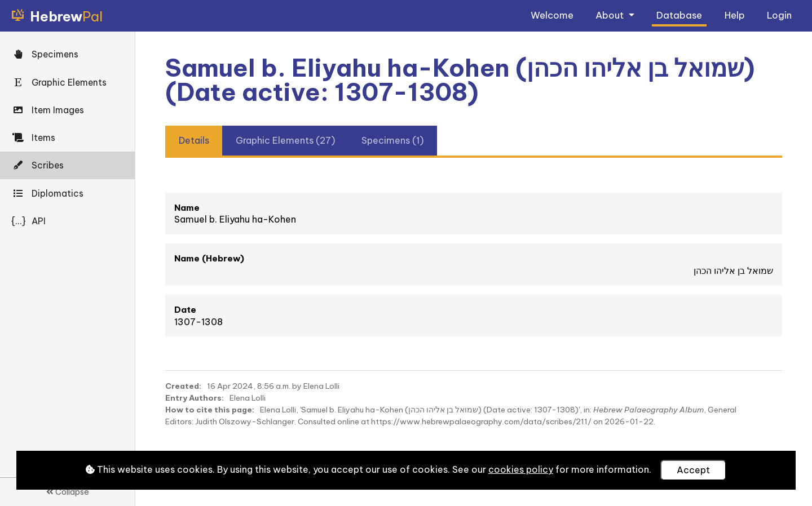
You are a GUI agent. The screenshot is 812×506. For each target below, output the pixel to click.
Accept (693, 470)
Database (679, 15)
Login (779, 15)
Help (735, 15)
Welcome (552, 15)
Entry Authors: (195, 398)
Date (185, 310)
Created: (183, 386)
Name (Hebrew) (209, 258)
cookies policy (521, 469)
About (611, 15)
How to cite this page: (210, 410)
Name (187, 208)
